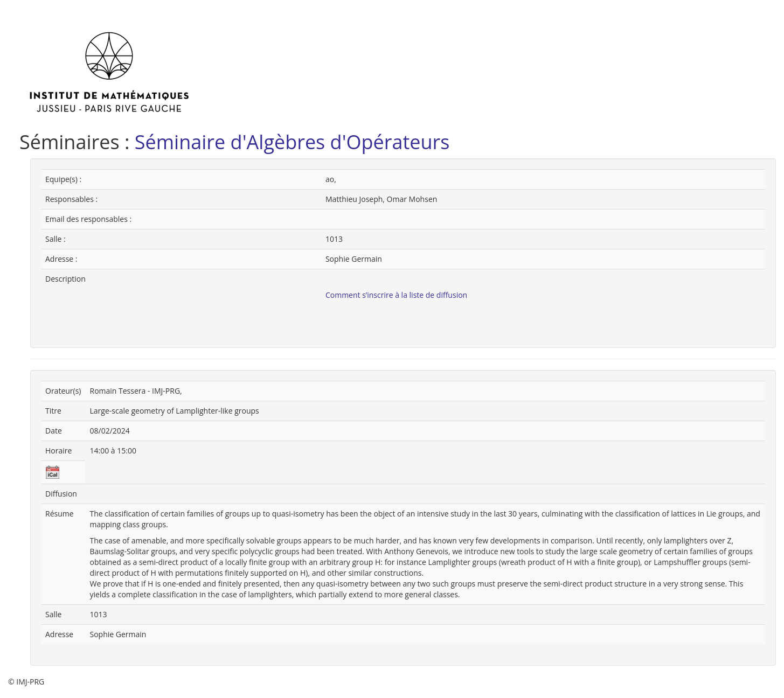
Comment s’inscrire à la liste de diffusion (396, 295)
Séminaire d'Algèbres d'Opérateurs (292, 142)
